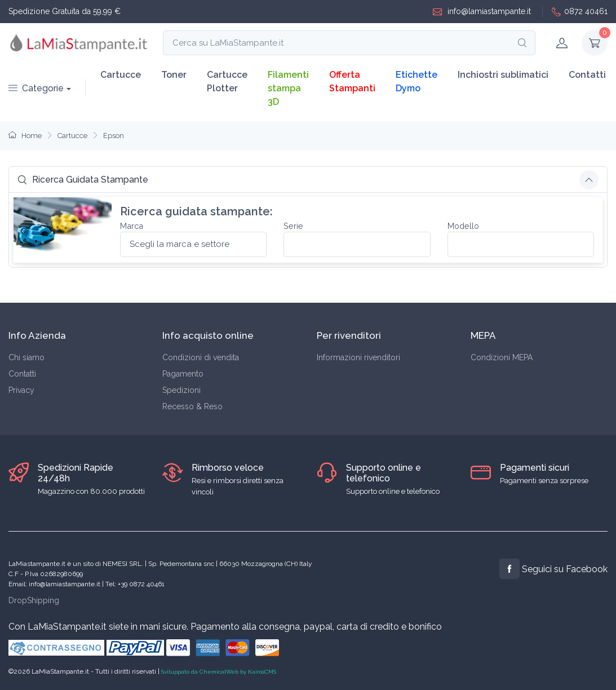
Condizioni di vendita (201, 357)
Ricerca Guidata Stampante (83, 180)
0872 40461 (580, 12)
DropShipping (34, 600)
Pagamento (183, 374)
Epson (114, 136)
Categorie (36, 88)
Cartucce (121, 75)
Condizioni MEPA (502, 357)
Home (25, 136)
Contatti (587, 75)
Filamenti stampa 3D (288, 88)
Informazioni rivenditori (358, 357)
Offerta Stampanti (352, 81)
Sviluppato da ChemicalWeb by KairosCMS (219, 672)
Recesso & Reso (192, 406)
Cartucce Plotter (227, 81)
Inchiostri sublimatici (503, 75)
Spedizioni (181, 390)
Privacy (21, 390)
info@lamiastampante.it (482, 12)
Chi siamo (26, 357)
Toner (174, 75)
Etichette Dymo (416, 81)
